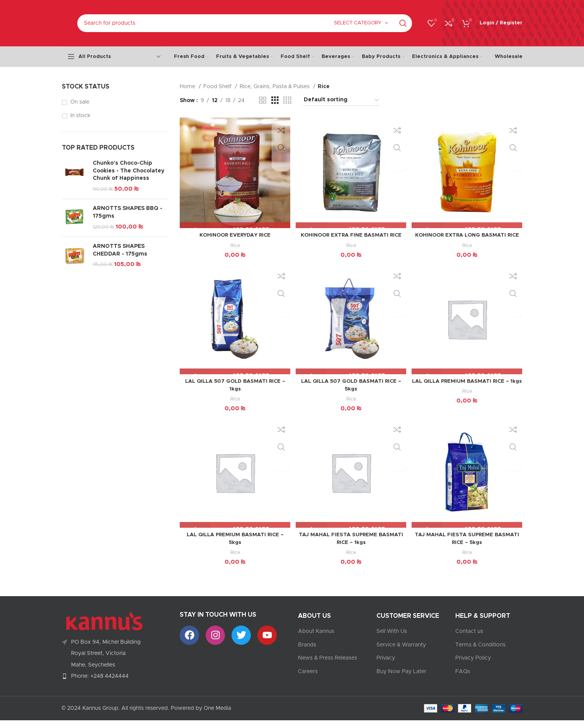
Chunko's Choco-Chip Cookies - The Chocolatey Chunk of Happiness (129, 171)
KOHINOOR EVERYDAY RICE (234, 234)
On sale (80, 102)
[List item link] (115, 684)
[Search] (245, 23)
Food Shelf (218, 87)
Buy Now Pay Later (401, 679)
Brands (307, 652)
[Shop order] (342, 100)
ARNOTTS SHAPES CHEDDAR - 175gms (120, 250)
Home (188, 87)
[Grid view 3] (275, 101)
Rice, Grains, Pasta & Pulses (275, 87)
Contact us (469, 639)
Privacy (386, 666)
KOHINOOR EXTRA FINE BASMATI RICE (351, 234)
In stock (80, 116)
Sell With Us (392, 639)
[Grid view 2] (263, 101)
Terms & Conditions (480, 652)
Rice (234, 244)
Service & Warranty (401, 652)
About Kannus (316, 639)
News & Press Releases (328, 666)
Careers (308, 679)
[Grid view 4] (287, 101)
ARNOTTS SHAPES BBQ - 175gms (128, 212)
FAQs (463, 679)
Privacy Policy (473, 666)
